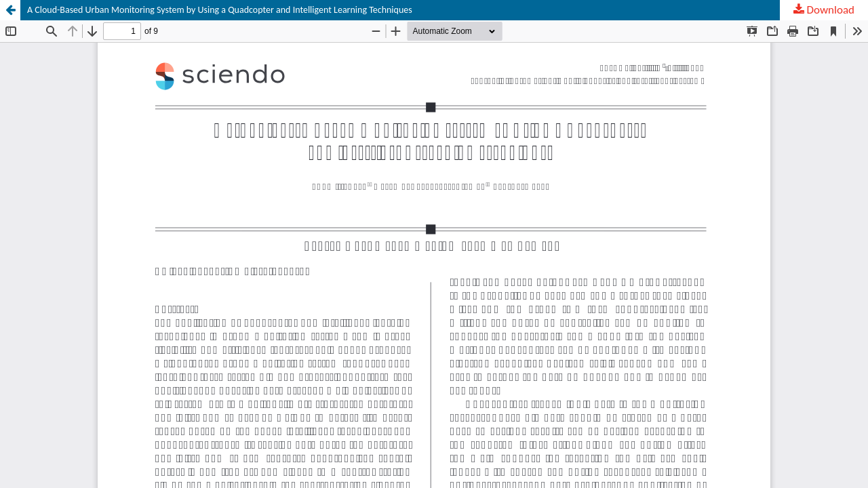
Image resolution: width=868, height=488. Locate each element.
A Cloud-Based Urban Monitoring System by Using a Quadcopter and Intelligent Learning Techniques (220, 10)
